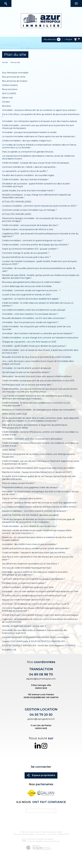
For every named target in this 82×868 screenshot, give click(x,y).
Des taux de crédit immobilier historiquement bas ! (27, 568)
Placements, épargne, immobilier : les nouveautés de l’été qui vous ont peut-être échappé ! (37, 220)
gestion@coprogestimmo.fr (41, 719)
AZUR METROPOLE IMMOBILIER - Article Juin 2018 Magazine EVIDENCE (39, 646)
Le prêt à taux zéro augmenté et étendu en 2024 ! (27, 295)
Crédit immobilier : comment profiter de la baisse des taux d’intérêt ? (36, 245)
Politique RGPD (63, 834)
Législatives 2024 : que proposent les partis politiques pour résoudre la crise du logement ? (40, 235)
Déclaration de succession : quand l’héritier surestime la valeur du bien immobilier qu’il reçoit (36, 185)
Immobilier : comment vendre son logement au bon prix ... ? (31, 290)
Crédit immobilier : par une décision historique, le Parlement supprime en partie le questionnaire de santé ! (41, 462)
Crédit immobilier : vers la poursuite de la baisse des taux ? (30, 225)
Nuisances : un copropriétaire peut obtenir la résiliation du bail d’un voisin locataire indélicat (37, 539)
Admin (54, 834)
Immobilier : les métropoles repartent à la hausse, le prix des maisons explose (40, 121)
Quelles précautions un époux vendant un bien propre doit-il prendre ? (36, 548)
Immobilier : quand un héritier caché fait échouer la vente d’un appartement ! (40, 503)
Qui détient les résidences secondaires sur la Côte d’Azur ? (30, 564)
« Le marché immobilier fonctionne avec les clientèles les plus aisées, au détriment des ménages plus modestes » (37, 397)
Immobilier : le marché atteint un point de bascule (26, 368)
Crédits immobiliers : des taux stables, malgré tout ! (27, 141)
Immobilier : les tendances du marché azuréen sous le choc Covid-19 (35, 604)
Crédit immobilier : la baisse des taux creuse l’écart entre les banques (35, 163)
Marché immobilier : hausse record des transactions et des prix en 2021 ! (37, 472)
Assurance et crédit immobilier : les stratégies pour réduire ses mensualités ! (39, 410)
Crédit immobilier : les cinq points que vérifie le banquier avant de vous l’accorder (36, 328)
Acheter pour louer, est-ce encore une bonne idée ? (27, 385)
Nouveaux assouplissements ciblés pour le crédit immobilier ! (32, 282)
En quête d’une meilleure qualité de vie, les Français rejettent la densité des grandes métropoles (39, 478)
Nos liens (6, 106)
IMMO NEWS (9, 450)
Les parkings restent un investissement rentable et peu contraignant (36, 637)
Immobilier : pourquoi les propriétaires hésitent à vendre (29, 132)
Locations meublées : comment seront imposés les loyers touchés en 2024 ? (40, 206)
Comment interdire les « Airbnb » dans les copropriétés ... (30, 167)
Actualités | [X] (9, 650)
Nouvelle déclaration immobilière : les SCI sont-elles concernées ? (34, 318)
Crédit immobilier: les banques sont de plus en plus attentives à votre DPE (38, 381)
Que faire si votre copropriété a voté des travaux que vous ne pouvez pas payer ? (38, 558)
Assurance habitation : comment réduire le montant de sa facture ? (35, 511)
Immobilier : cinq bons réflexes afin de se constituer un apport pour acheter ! (39, 110)
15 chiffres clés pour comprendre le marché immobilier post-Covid (34, 596)
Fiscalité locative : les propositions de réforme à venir (28, 229)
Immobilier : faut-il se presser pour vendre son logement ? (30, 322)
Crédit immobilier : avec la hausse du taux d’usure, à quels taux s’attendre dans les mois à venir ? (40, 351)
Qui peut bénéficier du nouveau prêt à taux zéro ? (26, 257)
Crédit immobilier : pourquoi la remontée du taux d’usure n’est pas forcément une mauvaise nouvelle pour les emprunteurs (40, 390)
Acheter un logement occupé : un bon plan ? (24, 626)
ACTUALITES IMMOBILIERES (17, 202)
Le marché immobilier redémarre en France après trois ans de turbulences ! (39, 136)
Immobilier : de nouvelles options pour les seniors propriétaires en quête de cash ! (39, 270)
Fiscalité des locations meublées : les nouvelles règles (28, 175)
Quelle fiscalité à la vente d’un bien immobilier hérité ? (28, 191)
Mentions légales (28, 834)
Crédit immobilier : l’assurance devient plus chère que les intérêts (34, 553)
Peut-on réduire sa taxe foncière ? (19, 483)
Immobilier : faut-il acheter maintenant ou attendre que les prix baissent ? (38, 333)
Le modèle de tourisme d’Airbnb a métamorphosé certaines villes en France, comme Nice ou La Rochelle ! (39, 146)
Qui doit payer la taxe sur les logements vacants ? (26, 372)
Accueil (5, 62)
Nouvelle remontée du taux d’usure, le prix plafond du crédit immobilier (37, 357)
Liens (49, 834)
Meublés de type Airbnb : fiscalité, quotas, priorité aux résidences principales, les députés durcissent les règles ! (41, 277)
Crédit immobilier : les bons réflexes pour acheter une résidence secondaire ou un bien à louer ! (40, 444)
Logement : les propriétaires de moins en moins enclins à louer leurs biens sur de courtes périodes (40, 621)
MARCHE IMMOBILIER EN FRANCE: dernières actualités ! (31, 515)
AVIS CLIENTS (9, 93)
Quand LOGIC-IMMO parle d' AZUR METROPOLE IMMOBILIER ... (34, 641)
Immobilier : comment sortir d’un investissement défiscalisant (32, 439)
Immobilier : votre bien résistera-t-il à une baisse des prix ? (30, 314)
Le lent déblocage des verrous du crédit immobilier (27, 286)
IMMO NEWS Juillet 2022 (15, 414)
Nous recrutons (10, 89)
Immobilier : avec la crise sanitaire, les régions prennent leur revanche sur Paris (40, 591)
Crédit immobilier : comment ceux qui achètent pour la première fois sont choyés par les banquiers (38, 127)
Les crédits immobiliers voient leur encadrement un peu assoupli (34, 310)
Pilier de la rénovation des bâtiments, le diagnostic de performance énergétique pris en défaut (35, 426)
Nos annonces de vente (14, 77)
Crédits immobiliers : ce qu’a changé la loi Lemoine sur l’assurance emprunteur (40, 338)
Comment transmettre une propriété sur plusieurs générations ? (33, 579)
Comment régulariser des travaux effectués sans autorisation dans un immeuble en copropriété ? (36, 609)
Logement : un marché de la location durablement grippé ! (31, 299)
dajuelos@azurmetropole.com (41, 679)
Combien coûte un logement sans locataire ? (24, 583)
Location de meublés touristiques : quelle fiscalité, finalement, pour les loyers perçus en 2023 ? (39, 263)
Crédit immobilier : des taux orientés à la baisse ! (25, 179)
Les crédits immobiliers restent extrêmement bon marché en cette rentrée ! (39, 507)
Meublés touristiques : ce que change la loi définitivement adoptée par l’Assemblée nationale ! (37, 196)
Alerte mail (7, 98)
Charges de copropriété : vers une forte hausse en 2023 (29, 342)
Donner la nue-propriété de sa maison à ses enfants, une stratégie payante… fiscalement (39, 455)
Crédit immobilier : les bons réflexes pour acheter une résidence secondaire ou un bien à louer (40, 433)
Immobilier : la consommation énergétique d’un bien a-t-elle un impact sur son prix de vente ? (40, 493)
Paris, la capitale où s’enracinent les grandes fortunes (28, 152)
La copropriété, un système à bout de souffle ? (25, 171)
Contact (6, 102)
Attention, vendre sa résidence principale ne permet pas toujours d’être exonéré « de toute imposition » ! (37, 532)
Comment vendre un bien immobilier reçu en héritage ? (29, 210)
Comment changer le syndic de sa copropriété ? (26, 253)
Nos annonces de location (15, 81)
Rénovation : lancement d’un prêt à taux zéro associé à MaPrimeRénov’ (37, 376)
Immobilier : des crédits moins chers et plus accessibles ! (29, 544)
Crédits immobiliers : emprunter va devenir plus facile (28, 587)
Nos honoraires (41, 834)
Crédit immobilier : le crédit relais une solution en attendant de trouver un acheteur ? (38, 304)
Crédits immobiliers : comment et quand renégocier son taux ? (33, 241)
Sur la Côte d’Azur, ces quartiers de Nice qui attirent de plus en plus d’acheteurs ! (41, 116)
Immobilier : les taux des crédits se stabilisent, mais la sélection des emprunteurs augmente (35, 632)
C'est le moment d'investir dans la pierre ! (22, 498)
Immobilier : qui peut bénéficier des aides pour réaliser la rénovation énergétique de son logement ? (35, 573)
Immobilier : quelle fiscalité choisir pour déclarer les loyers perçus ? (34, 346)
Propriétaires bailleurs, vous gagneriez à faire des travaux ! (30, 487)
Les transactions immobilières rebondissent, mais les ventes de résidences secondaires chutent (38, 157)
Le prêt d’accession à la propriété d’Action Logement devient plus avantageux (40, 615)
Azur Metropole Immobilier (15, 73)
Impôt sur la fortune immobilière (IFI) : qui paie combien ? (30, 249)
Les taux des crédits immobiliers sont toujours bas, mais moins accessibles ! (39, 468)
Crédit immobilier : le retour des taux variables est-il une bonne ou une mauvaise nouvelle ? (36, 404)
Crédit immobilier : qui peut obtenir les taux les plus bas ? (30, 526)
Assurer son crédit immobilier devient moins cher (26, 600)
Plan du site (17, 834)
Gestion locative (10, 85)
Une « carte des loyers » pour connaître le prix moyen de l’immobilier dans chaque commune (38, 363)
